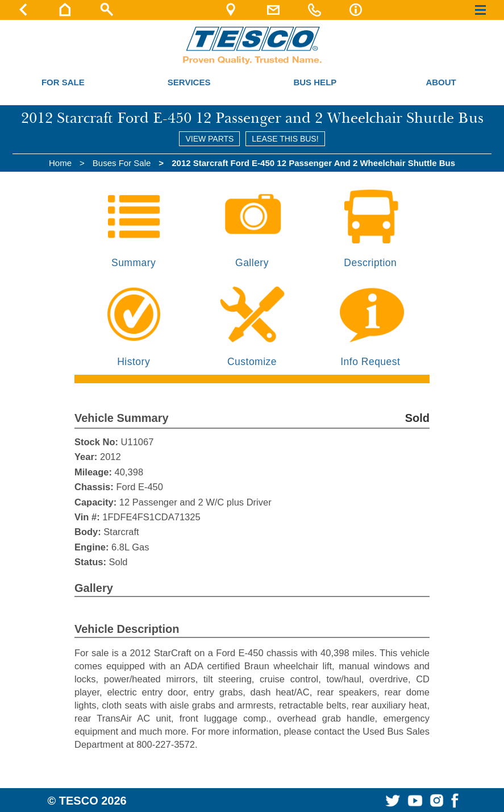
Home (60, 163)
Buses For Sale (122, 163)
